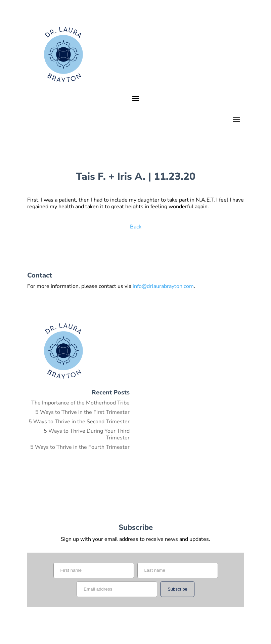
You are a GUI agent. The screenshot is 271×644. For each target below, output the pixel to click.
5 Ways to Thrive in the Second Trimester (79, 422)
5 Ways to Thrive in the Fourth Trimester (80, 447)
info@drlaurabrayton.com (163, 286)
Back (136, 227)
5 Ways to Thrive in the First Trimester (82, 412)
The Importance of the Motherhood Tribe (80, 403)
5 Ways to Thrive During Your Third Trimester (87, 434)
